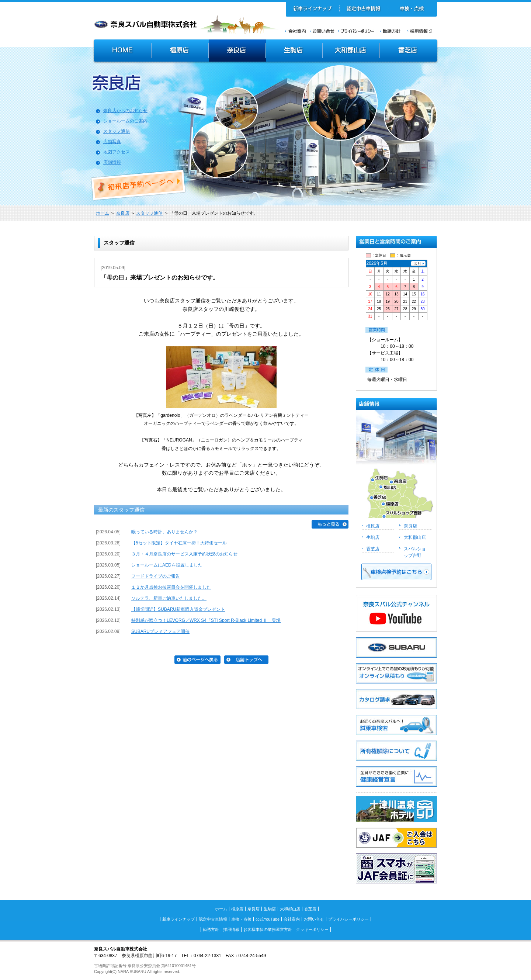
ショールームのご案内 (125, 121)
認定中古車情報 (364, 9)
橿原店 (180, 51)
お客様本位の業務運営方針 (268, 929)
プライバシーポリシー (356, 31)
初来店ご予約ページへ (139, 185)
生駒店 (294, 51)
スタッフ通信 (117, 131)
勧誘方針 (389, 31)
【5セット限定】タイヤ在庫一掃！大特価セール (179, 543)
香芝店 (409, 51)
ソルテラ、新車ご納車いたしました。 (169, 598)
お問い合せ (322, 31)
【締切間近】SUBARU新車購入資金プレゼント (178, 609)
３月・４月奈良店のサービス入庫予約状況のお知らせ (184, 554)
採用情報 (422, 31)
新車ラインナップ (313, 9)
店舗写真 (112, 142)
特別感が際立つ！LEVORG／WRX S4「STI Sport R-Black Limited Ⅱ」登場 (206, 620)
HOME (122, 51)
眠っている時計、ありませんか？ (164, 532)
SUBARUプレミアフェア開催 (160, 631)
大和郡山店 (351, 51)
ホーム (103, 213)
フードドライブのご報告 (156, 576)
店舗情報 (112, 162)
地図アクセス (117, 152)
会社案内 (296, 31)
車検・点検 (412, 9)
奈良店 (237, 51)
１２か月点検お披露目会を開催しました (171, 587)
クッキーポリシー (312, 929)
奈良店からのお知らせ (125, 111)
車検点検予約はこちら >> (396, 572)
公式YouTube (268, 919)
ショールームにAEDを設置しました (167, 565)
